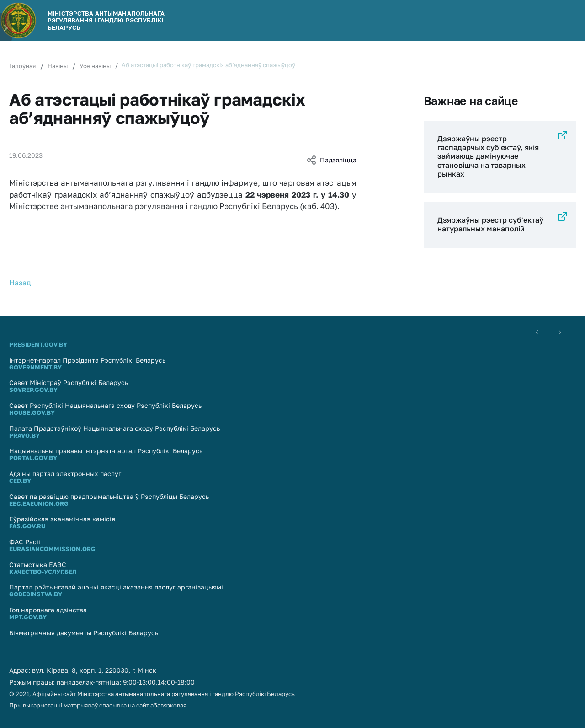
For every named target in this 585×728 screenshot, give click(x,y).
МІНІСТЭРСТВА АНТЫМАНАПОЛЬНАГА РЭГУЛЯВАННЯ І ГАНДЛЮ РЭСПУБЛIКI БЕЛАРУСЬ (106, 20)
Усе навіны (95, 66)
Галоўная (22, 66)
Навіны (58, 66)
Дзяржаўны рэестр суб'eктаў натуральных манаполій (490, 224)
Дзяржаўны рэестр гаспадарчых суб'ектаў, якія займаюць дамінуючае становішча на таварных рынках (488, 156)
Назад (20, 283)
